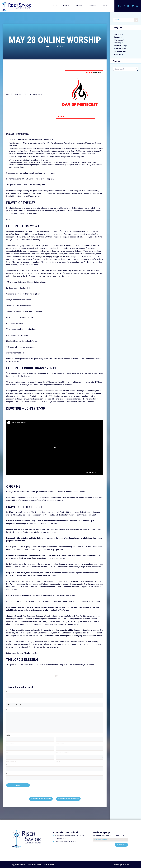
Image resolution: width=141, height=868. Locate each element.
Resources (92, 6)
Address (9, 735)
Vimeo (133, 6)
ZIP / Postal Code (11, 761)
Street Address (10, 743)
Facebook (124, 6)
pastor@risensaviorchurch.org (65, 842)
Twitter (128, 6)
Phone (8, 774)
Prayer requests (11, 710)
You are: (9, 701)
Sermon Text (120, 46)
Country (58, 761)
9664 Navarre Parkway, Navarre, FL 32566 (69, 836)
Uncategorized (120, 51)
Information (118, 40)
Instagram (137, 6)
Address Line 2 (60, 743)
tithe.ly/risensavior (39, 492)
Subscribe (122, 845)
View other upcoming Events (41, 799)
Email (8, 765)
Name (8, 692)
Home (55, 6)
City (7, 752)
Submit (18, 785)
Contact (105, 6)
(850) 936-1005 (61, 839)
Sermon (117, 43)
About (65, 6)
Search (136, 20)
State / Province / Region (62, 752)
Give (119, 6)
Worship (79, 6)
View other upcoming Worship (68, 799)
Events (117, 37)
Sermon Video (121, 49)
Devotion (117, 34)
